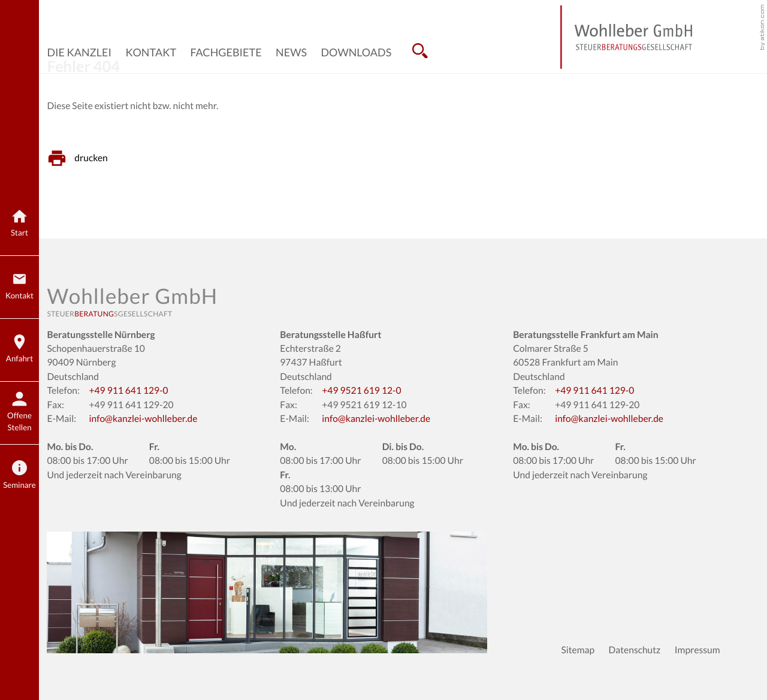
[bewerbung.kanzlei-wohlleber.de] (19, 413)
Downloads (356, 52)
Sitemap (578, 650)
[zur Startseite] (626, 37)
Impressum (697, 650)
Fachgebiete (226, 52)
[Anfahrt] (19, 350)
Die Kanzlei (79, 52)
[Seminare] (19, 476)
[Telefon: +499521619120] (361, 391)
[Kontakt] (19, 287)
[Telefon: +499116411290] (128, 391)
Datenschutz (635, 650)
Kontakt (151, 52)
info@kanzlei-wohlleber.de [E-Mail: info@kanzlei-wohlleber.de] (143, 419)
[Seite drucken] (81, 158)
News (291, 52)
